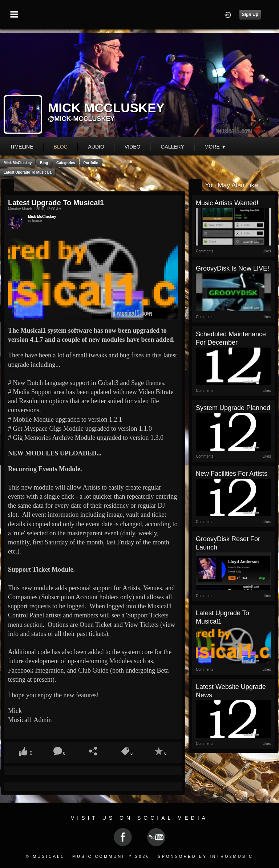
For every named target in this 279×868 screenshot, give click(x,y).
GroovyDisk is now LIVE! (232, 268)
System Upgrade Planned (233, 408)
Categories (66, 163)
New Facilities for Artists (232, 474)
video (133, 147)
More (215, 147)
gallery (172, 147)
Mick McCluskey (18, 163)
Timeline (22, 147)
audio (96, 147)
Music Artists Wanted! (227, 203)
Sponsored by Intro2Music (205, 856)
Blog (44, 163)
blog (61, 147)
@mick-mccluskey (81, 119)
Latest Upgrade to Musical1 (28, 172)
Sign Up (250, 15)
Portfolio (91, 163)
